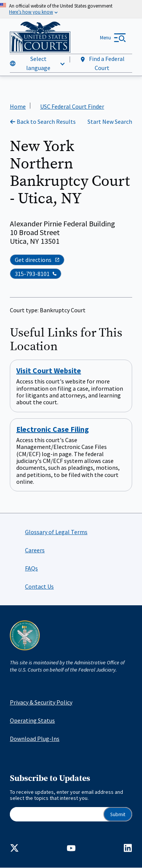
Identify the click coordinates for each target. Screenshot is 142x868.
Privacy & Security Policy (41, 702)
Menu (105, 38)
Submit (118, 814)
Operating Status (32, 720)
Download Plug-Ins (35, 739)
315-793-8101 (32, 274)
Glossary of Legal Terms (56, 532)
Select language (38, 63)
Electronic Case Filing (53, 429)
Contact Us (39, 586)
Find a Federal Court (102, 63)
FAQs (31, 568)
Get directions (37, 260)
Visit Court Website (49, 371)
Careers (35, 550)
